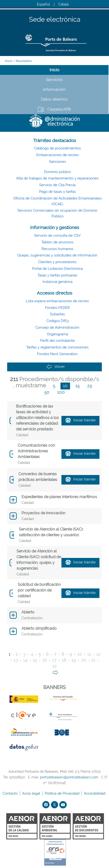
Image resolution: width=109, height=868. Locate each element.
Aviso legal (32, 793)
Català (63, 4)
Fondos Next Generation (57, 354)
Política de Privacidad (63, 793)
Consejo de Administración (57, 327)
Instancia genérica (57, 282)
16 (45, 660)
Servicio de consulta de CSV (57, 235)
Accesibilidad (95, 793)
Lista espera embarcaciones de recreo (57, 301)
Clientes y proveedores (57, 262)
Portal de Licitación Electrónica (57, 269)
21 (93, 660)
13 (16, 660)
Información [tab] (54, 89)
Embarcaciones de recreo (57, 155)
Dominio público (57, 172)
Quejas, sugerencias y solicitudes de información (57, 255)
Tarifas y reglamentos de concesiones (57, 347)
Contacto (11, 793)
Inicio (9, 61)
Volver (56, 367)
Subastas (57, 314)
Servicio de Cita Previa (57, 185)
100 (61, 392)
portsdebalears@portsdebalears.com (69, 777)
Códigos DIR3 (57, 321)
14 (25, 660)
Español (43, 4)
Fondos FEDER (57, 308)
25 (90, 386)
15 (77, 386)
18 (64, 660)
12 (98, 654)
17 (54, 660)
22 (54, 666)
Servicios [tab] (54, 80)
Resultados (24, 61)
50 (47, 392)
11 (89, 654)
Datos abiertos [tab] (54, 99)
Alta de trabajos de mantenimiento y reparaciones (57, 178)
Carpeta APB (59, 109)
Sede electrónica (55, 20)
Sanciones (57, 162)
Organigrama (57, 334)
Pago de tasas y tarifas (57, 192)
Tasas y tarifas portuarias (57, 275)
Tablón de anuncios (57, 242)
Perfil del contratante (57, 341)
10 (65, 386)
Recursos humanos (57, 249)
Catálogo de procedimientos (57, 148)
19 (74, 660)
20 (84, 660)
